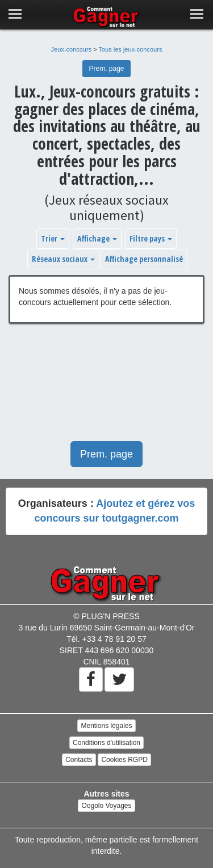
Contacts (79, 760)
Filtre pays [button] (151, 238)
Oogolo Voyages (106, 806)
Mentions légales (106, 726)
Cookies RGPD (124, 760)
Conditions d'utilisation (106, 743)
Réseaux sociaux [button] (63, 259)
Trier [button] (53, 238)
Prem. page (106, 69)
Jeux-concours (72, 49)
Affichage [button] (97, 238)
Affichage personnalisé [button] (144, 259)
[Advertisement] (106, 388)
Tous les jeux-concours (131, 49)
